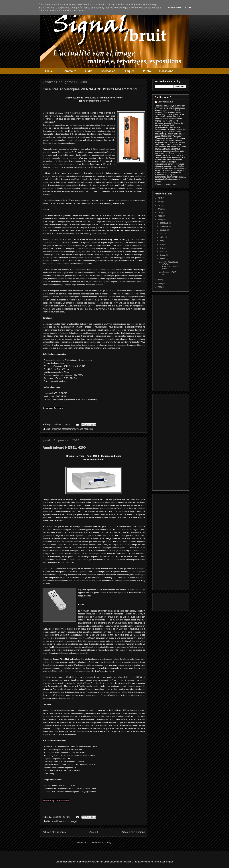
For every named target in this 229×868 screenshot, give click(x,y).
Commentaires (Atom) (100, 843)
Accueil (49, 71)
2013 (160, 202)
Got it (188, 8)
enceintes (56, 429)
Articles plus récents (54, 832)
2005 (160, 287)
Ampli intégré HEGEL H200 (64, 447)
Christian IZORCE (166, 102)
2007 (160, 280)
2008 (160, 220)
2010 (160, 212)
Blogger (169, 862)
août (162, 234)
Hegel (74, 821)
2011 (160, 209)
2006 (160, 284)
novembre (164, 226)
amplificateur (58, 821)
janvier (163, 259)
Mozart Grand (69, 429)
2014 (160, 198)
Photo (147, 71)
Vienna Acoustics (85, 429)
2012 (160, 205)
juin (162, 241)
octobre (163, 230)
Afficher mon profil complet (166, 184)
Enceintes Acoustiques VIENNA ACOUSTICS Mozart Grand (90, 89)
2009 (160, 216)
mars (162, 252)
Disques (129, 71)
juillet (162, 237)
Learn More (175, 8)
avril (162, 248)
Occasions (166, 71)
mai (162, 244)
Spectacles (108, 71)
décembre (164, 223)
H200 (68, 821)
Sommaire (69, 71)
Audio (88, 71)
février (163, 255)
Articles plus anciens (133, 832)
